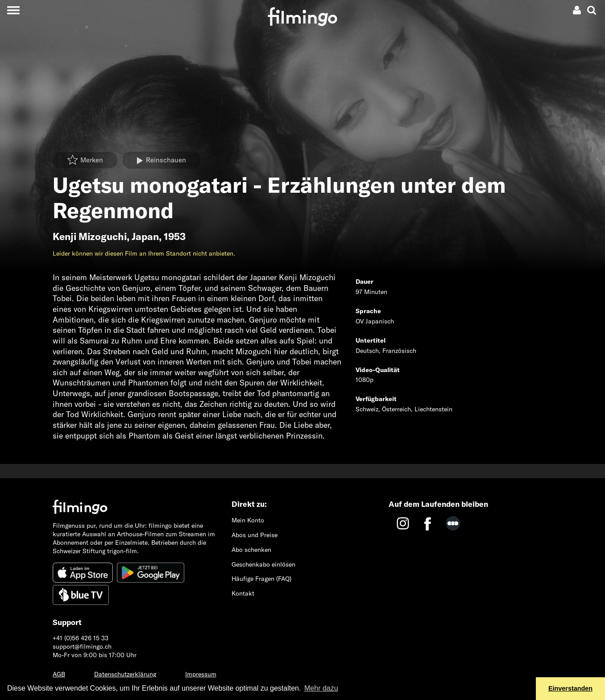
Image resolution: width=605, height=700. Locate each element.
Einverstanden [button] (570, 688)
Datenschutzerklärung (125, 674)
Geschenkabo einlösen (263, 564)
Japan (145, 236)
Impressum (201, 674)
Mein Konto (248, 520)
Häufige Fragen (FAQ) (261, 579)
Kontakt (243, 593)
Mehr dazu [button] (321, 688)
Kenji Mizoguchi (90, 236)
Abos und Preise (255, 535)
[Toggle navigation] (13, 10)
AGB (59, 674)
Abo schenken (251, 550)
